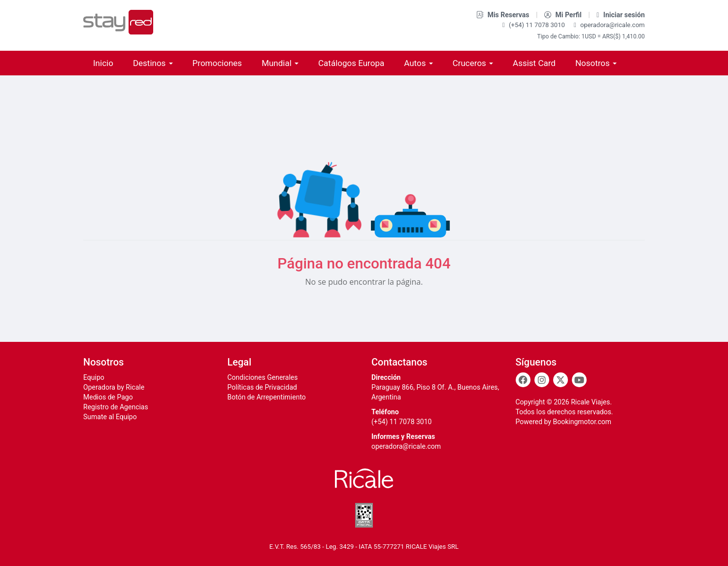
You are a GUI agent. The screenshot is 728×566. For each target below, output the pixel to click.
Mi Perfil (564, 15)
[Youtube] (579, 380)
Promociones (217, 63)
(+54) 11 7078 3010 (534, 25)
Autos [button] (418, 63)
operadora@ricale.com (609, 25)
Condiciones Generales (263, 377)
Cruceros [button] (473, 63)
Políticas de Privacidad (262, 387)
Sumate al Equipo (110, 417)
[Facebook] (523, 380)
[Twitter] (561, 380)
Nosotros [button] (596, 63)
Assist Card (534, 63)
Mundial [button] (280, 63)
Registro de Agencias (116, 407)
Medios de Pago (108, 397)
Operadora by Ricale (114, 387)
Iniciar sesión (621, 15)
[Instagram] (542, 380)
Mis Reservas (504, 15)
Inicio (103, 63)
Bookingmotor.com (582, 422)
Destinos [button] (153, 63)
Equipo (94, 377)
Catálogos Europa (351, 63)
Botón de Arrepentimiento (267, 397)
